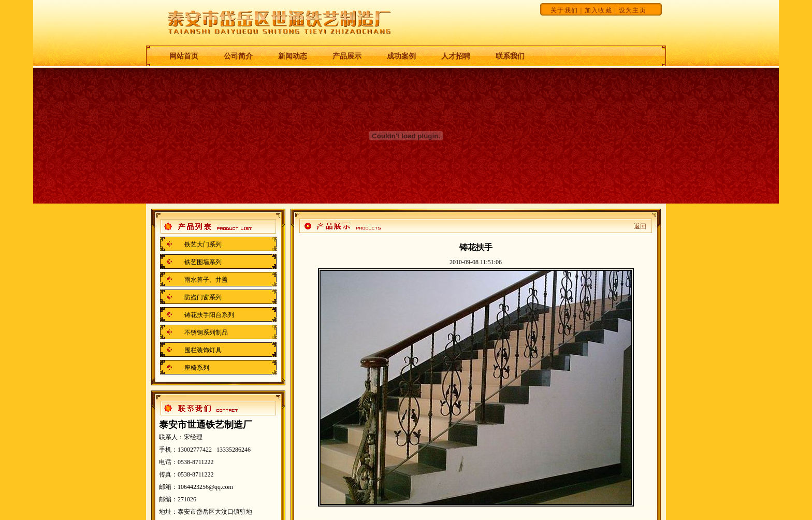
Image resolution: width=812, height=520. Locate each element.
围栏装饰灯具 (203, 350)
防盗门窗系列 (203, 297)
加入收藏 (598, 10)
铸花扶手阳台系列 (209, 315)
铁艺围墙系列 (203, 262)
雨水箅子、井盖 (206, 280)
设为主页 (633, 10)
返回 (640, 226)
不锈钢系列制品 (206, 333)
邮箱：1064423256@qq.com (196, 487)
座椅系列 (197, 368)
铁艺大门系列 (203, 244)
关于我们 (564, 10)
